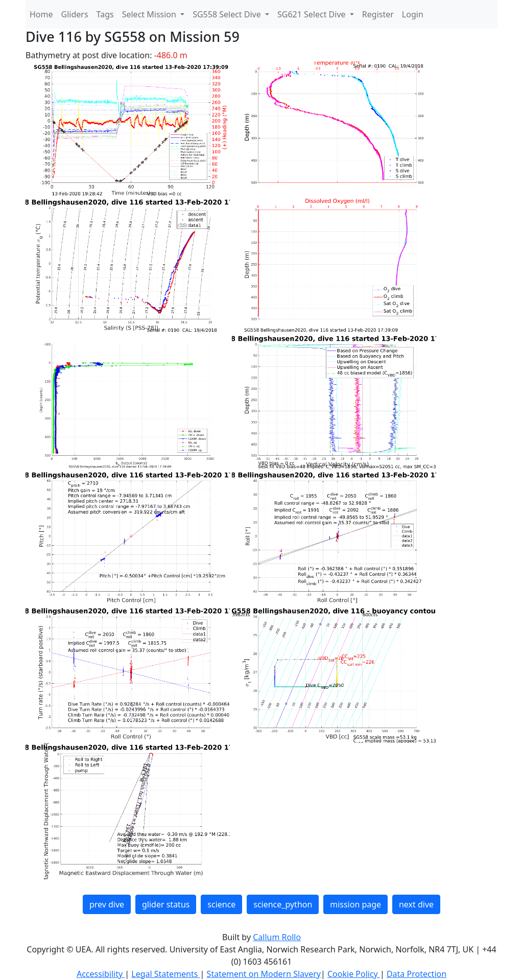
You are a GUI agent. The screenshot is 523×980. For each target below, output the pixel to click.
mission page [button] (355, 904)
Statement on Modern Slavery (264, 974)
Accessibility (101, 974)
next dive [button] (416, 904)
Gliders (75, 14)
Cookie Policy (354, 974)
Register (378, 14)
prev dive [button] (107, 904)
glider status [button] (166, 904)
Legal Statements (165, 974)
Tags (105, 14)
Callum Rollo (277, 937)
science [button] (221, 904)
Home (41, 14)
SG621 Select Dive (313, 14)
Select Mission (150, 14)
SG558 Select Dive (228, 14)
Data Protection (417, 974)
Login (413, 14)
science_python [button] (283, 904)
